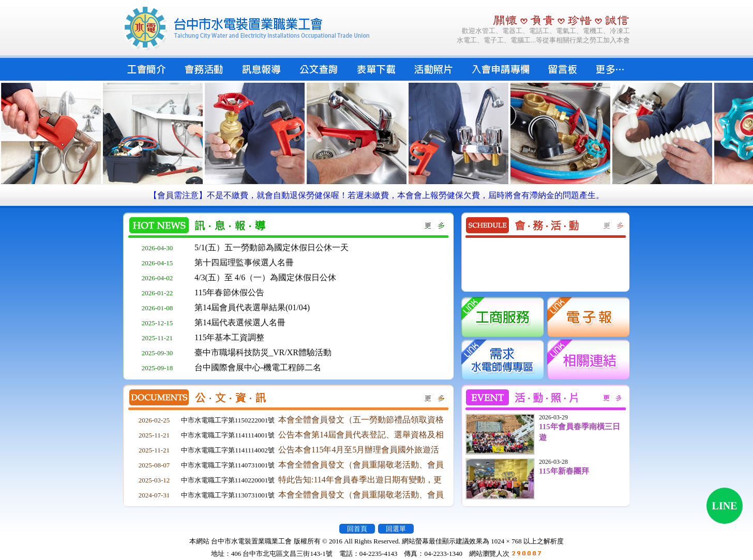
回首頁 (357, 529)
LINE (725, 506)
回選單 (396, 529)
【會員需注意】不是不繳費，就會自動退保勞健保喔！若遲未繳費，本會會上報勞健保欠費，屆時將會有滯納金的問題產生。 (377, 195)
